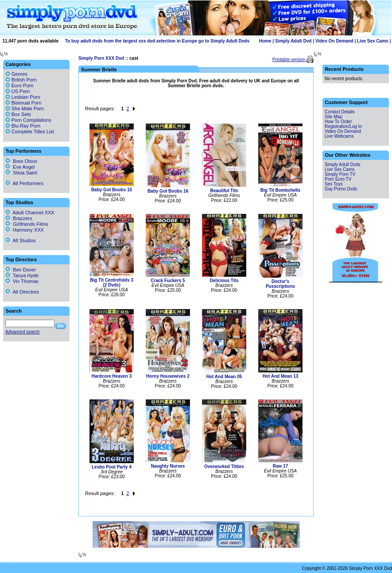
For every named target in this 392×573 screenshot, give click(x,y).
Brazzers (19, 218)
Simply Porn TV (340, 174)
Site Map (333, 117)
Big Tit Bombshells (280, 190)
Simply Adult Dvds (343, 165)
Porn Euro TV (338, 179)
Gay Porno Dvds (341, 189)
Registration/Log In (343, 126)
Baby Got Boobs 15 (112, 190)
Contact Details (340, 112)
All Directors (22, 292)
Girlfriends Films (27, 224)
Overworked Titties (224, 467)
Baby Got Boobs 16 (168, 191)
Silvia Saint (21, 173)
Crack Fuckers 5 (168, 281)
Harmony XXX (25, 230)
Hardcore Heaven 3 (112, 376)
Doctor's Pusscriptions (280, 284)
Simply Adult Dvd (293, 41)
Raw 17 (280, 466)
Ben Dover (21, 270)
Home (265, 41)
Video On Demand (334, 41)
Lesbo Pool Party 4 (112, 467)
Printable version (289, 60)
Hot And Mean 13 (281, 376)
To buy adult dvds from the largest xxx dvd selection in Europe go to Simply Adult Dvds (157, 41)
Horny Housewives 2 (168, 376)
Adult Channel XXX (30, 213)
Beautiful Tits (224, 191)
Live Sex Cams (373, 41)
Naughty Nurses (168, 466)
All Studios (20, 240)
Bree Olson (21, 161)
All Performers (24, 183)
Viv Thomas (22, 281)
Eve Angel (20, 167)
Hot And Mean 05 (224, 377)
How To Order (338, 122)
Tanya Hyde (22, 275)
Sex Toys (334, 184)
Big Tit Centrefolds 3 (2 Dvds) (112, 283)
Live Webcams (339, 136)
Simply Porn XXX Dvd (101, 58)
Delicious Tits (224, 281)
